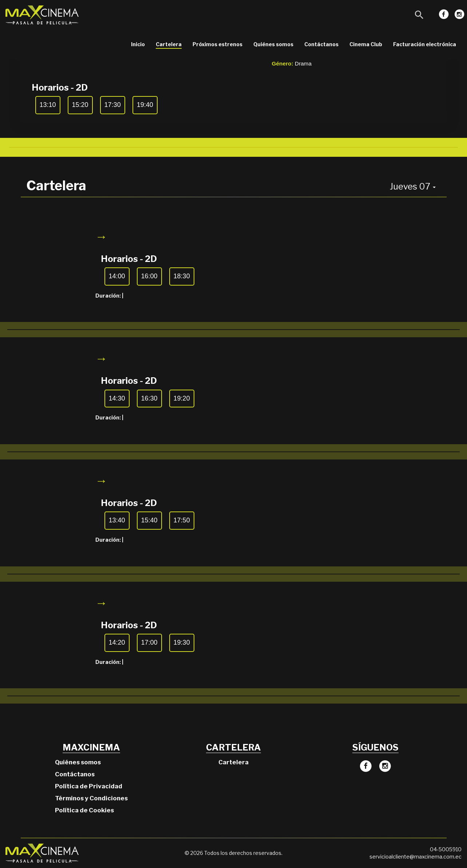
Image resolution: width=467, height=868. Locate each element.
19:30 (182, 642)
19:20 (182, 398)
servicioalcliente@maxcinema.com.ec (415, 857)
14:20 (117, 642)
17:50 (182, 520)
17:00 (149, 642)
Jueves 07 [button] (413, 186)
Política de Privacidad (89, 786)
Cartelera (169, 44)
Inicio (138, 44)
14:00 (117, 276)
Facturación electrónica (425, 44)
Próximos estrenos (217, 44)
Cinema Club (366, 44)
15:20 (80, 105)
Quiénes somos (273, 44)
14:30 (117, 398)
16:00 (149, 276)
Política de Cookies (84, 810)
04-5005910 (446, 849)
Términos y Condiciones (91, 798)
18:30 (182, 276)
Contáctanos (321, 44)
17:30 (113, 105)
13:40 (117, 520)
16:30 (149, 398)
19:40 (145, 105)
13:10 (48, 105)
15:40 (149, 520)
